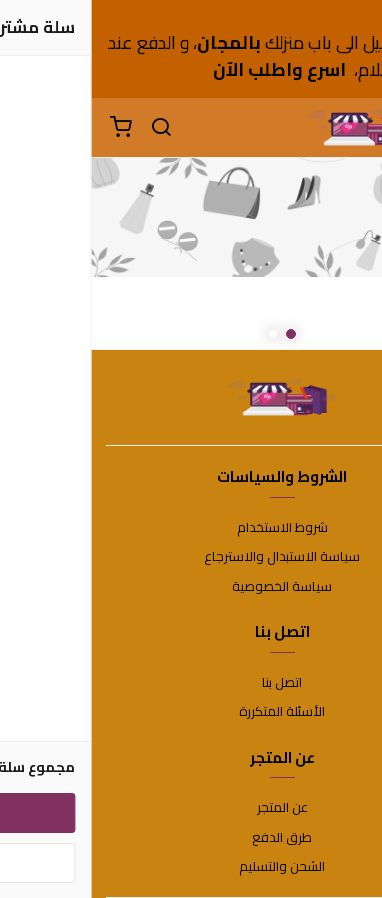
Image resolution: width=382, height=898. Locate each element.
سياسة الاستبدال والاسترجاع (191, 557)
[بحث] (70, 128)
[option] (191, 253)
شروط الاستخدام (191, 528)
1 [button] (200, 334)
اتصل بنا (191, 683)
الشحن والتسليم (191, 867)
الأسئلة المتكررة (191, 712)
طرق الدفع (191, 838)
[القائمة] (352, 128)
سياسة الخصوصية (191, 587)
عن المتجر (191, 808)
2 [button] (182, 334)
